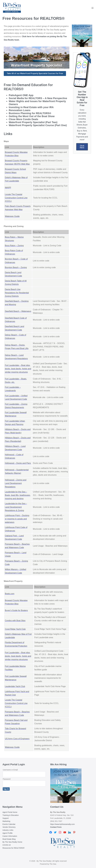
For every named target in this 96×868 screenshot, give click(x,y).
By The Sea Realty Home (12, 842)
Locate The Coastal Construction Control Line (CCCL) (16, 198)
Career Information (10, 836)
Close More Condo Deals (23, 119)
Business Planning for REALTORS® (30, 113)
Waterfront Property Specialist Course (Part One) (38, 125)
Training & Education (11, 815)
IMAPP (8, 188)
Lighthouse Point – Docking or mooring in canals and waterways (17, 519)
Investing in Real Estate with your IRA (31, 107)
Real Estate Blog (9, 839)
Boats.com (10, 594)
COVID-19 (7, 845)
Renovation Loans (20, 110)
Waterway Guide (12, 216)
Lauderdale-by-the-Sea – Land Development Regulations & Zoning (16, 507)
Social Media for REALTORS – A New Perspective (38, 98)
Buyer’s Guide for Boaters (16, 610)
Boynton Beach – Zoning (16, 267)
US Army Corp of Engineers (17, 739)
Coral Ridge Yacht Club (15, 629)
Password (7, 779)
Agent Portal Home (10, 812)
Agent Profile (7, 833)
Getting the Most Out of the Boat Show (32, 116)
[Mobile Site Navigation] (92, 8)
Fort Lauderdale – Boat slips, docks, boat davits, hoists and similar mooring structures (18, 369)
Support (6, 818)
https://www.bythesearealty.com (62, 824)
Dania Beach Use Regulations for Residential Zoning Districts (17, 293)
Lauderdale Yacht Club (15, 686)
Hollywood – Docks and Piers (18, 463)
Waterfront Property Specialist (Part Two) (33, 122)
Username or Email (10, 770)
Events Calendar (9, 824)
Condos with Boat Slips (15, 621)
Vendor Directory (9, 827)
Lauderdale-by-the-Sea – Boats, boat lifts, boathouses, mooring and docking (18, 495)
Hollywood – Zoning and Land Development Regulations (16, 483)
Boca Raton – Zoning (14, 246)
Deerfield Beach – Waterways (18, 311)
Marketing (6, 821)
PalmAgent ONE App (21, 95)
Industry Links (8, 830)
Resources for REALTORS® (13, 848)
